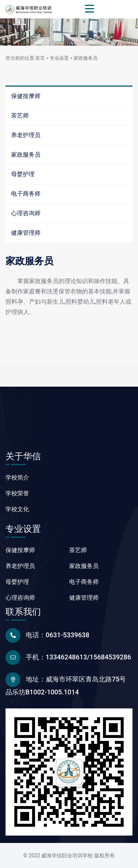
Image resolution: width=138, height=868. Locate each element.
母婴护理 (23, 174)
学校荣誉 (17, 493)
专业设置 (59, 58)
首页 (40, 58)
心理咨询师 (26, 213)
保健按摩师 (26, 96)
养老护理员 (26, 135)
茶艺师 (20, 116)
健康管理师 (26, 233)
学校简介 (17, 477)
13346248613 (66, 657)
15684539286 (111, 657)
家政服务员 (86, 58)
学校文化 (17, 509)
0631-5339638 (68, 635)
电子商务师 (26, 194)
